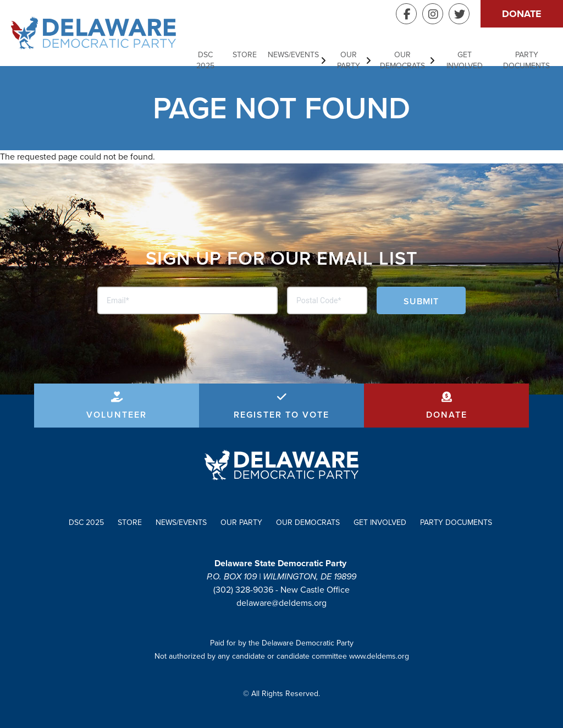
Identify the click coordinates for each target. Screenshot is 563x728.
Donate (522, 14)
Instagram (433, 14)
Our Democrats (402, 60)
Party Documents (526, 60)
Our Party (349, 60)
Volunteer (117, 415)
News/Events (293, 55)
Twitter (459, 14)
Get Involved (465, 60)
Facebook (406, 14)
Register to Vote (281, 415)
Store (245, 55)
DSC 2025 (205, 60)
